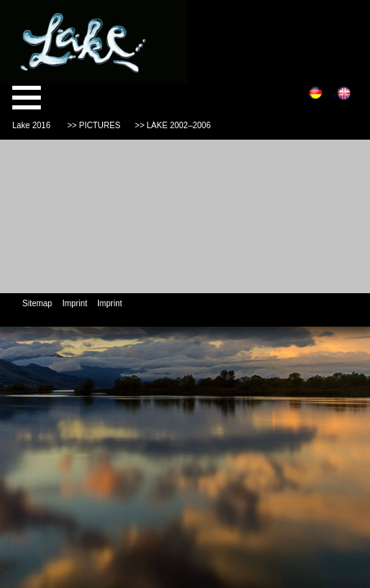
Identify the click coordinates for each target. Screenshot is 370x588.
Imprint (75, 303)
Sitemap (37, 303)
